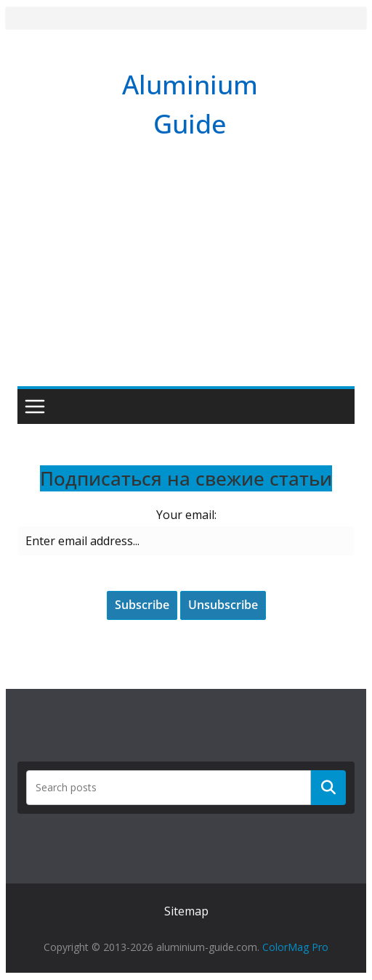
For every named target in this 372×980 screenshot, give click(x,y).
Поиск (328, 787)
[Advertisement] (186, 277)
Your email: (186, 515)
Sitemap (186, 911)
